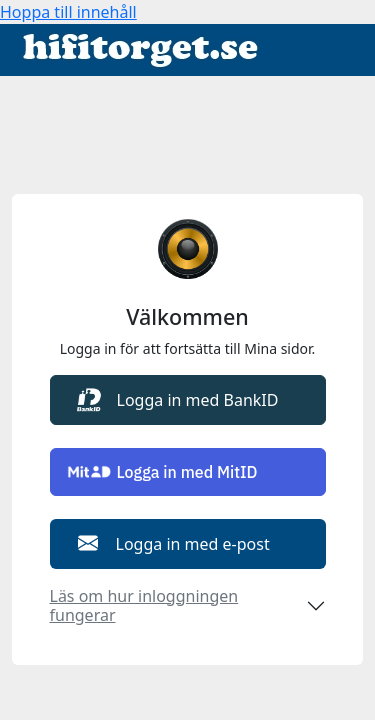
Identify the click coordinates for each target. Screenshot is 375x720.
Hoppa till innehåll (68, 12)
